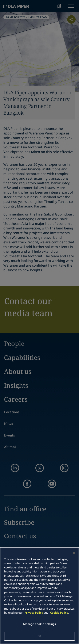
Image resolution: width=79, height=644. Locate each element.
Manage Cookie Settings (40, 624)
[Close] (74, 553)
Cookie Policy (59, 613)
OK (39, 636)
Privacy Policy (34, 613)
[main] (39, 596)
